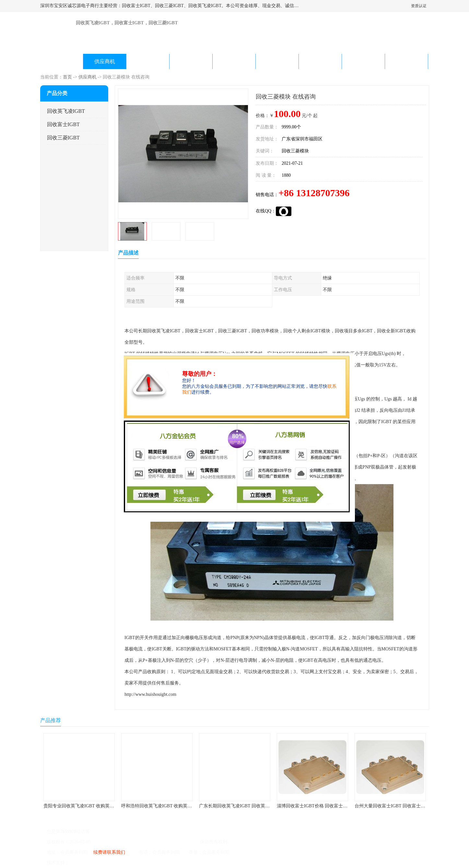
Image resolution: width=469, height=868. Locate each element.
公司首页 (62, 61)
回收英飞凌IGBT (66, 111)
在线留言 (363, 61)
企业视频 (148, 61)
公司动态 (234, 61)
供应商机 (105, 61)
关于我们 (191, 61)
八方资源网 (82, 863)
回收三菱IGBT (63, 138)
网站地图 (147, 863)
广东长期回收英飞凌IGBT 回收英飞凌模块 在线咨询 (251, 806)
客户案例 (320, 61)
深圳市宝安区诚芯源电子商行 (169, 842)
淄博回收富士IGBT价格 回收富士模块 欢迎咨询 (324, 806)
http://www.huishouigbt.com (150, 694)
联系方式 (406, 61)
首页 (67, 77)
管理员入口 (125, 863)
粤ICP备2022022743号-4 (115, 842)
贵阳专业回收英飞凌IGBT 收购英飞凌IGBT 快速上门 (96, 806)
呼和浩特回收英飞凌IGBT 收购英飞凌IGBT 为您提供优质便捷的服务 (190, 806)
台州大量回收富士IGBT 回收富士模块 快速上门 (402, 806)
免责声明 (103, 863)
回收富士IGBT (63, 124)
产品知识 (277, 61)
